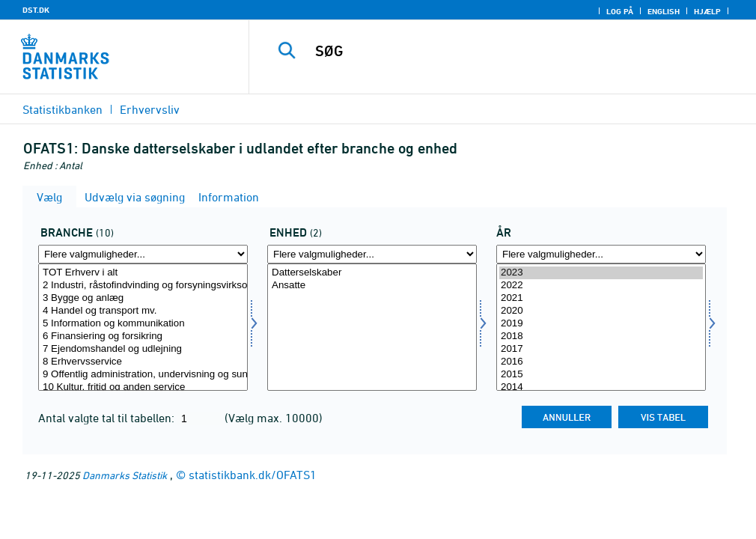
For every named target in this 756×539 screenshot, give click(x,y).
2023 (601, 273)
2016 (601, 362)
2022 (601, 286)
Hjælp (707, 11)
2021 (601, 298)
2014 (601, 387)
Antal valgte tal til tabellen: (108, 418)
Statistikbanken (63, 109)
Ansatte (372, 286)
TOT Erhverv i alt (143, 273)
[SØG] (509, 51)
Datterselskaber (372, 273)
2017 (601, 349)
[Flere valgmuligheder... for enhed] (372, 254)
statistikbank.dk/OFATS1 (253, 475)
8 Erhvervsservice (143, 362)
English (664, 11)
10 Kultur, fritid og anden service (143, 387)
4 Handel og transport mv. (143, 311)
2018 (601, 337)
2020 (601, 311)
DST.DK (36, 10)
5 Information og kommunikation (143, 324)
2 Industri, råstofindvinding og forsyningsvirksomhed (143, 286)
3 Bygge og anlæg (143, 298)
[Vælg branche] (143, 327)
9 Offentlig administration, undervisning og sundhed (143, 375)
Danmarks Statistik (125, 475)
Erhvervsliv (150, 109)
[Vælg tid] (601, 327)
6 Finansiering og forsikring (143, 337)
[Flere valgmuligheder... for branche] (143, 254)
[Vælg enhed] (372, 327)
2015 (601, 375)
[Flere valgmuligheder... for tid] (601, 254)
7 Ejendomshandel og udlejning (143, 349)
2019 (601, 324)
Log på (620, 11)
